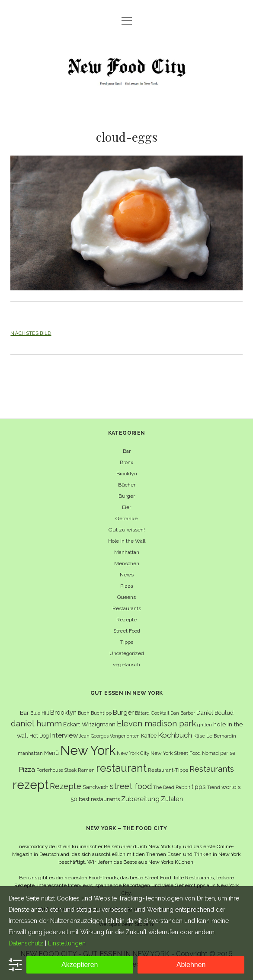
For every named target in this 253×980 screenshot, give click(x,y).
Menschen (127, 563)
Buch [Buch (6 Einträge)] (84, 713)
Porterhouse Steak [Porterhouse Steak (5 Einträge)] (56, 770)
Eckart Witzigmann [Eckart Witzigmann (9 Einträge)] (89, 724)
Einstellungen (67, 943)
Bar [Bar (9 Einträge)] (24, 713)
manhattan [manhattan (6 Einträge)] (30, 753)
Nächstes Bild (31, 333)
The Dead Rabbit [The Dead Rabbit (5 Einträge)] (172, 787)
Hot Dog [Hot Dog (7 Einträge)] (39, 736)
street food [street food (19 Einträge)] (131, 786)
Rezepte (126, 620)
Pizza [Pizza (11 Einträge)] (27, 770)
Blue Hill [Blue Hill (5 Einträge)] (40, 713)
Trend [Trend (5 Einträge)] (214, 787)
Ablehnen (191, 965)
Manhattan (127, 552)
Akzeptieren (80, 965)
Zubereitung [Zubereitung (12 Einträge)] (140, 799)
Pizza (127, 586)
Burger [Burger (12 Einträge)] (123, 712)
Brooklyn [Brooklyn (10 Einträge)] (63, 712)
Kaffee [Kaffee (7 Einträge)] (149, 736)
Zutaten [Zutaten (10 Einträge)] (172, 799)
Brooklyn (127, 474)
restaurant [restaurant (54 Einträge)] (121, 768)
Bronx (126, 462)
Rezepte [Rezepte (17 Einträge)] (66, 786)
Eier (126, 507)
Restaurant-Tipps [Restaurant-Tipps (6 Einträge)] (168, 770)
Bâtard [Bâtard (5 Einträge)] (142, 713)
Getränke (126, 519)
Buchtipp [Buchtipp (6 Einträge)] (101, 713)
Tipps (127, 642)
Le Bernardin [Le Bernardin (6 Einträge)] (221, 736)
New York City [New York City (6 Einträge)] (133, 753)
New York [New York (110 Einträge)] (88, 750)
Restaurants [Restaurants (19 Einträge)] (212, 769)
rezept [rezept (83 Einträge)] (30, 785)
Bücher (127, 485)
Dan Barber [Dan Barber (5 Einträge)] (183, 713)
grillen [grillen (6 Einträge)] (205, 725)
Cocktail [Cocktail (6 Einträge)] (160, 713)
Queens (126, 597)
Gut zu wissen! (127, 530)
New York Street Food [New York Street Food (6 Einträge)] (176, 753)
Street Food (127, 631)
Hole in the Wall (127, 541)
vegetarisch (126, 665)
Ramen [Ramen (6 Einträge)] (86, 770)
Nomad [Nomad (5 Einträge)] (210, 753)
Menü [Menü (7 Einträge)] (51, 753)
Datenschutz (26, 943)
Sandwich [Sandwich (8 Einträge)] (96, 787)
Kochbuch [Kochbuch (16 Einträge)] (175, 735)
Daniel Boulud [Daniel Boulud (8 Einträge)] (215, 713)
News (127, 575)
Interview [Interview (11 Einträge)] (64, 735)
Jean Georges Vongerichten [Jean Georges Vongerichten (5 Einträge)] (109, 736)
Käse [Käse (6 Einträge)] (199, 736)
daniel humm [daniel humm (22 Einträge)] (36, 723)
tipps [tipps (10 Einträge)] (199, 787)
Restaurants (127, 608)
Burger (127, 496)
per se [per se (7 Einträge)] (228, 753)
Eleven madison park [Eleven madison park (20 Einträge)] (156, 724)
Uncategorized (127, 653)
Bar (127, 451)
